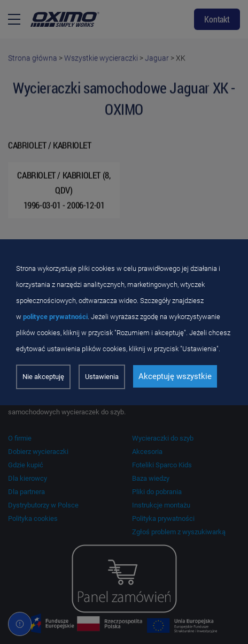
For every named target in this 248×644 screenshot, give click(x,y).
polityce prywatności (55, 317)
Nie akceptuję (43, 377)
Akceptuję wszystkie (175, 376)
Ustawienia (102, 377)
